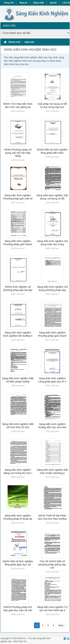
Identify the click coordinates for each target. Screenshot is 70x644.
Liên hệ (66, 3)
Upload (53, 3)
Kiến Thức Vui (20, 641)
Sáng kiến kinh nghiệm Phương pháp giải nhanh (18, 243)
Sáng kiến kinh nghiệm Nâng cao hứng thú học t (18, 471)
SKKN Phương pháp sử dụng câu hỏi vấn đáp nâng (18, 153)
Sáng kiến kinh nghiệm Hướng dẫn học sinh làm (52, 426)
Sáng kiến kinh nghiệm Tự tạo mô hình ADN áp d (52, 609)
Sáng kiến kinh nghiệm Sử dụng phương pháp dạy (52, 288)
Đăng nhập (39, 3)
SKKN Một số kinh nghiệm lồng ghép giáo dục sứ (18, 563)
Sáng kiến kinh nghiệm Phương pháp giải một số (18, 197)
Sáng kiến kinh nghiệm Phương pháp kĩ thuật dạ (18, 517)
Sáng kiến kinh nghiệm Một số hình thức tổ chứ (18, 426)
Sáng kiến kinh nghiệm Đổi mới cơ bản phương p (52, 471)
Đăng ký (23, 3)
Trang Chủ (9, 3)
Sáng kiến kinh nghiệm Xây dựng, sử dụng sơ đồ (52, 197)
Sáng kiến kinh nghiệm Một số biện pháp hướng (18, 380)
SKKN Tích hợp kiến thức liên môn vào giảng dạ (18, 105)
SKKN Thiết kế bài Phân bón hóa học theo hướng (52, 517)
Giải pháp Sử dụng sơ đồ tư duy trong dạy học (52, 105)
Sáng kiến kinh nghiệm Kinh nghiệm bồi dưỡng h (18, 334)
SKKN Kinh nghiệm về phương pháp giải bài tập (18, 288)
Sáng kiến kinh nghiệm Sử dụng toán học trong (52, 243)
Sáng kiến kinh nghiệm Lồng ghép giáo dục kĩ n (52, 380)
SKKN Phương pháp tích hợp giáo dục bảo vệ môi (18, 609)
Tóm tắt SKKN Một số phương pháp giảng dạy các (52, 564)
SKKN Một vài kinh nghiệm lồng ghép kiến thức (52, 151)
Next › (62, 625)
